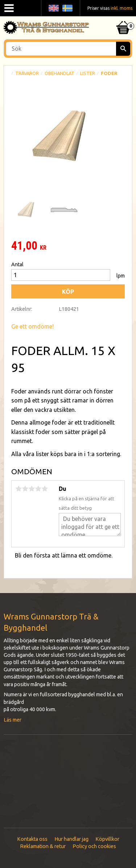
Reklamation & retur (43, 846)
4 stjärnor (38, 489)
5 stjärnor (45, 489)
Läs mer (13, 720)
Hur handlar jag (71, 839)
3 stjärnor (32, 489)
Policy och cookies (94, 846)
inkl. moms (121, 8)
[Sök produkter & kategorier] (68, 49)
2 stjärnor (25, 489)
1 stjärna (18, 489)
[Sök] (123, 49)
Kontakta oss (32, 839)
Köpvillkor (107, 839)
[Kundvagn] (123, 18)
